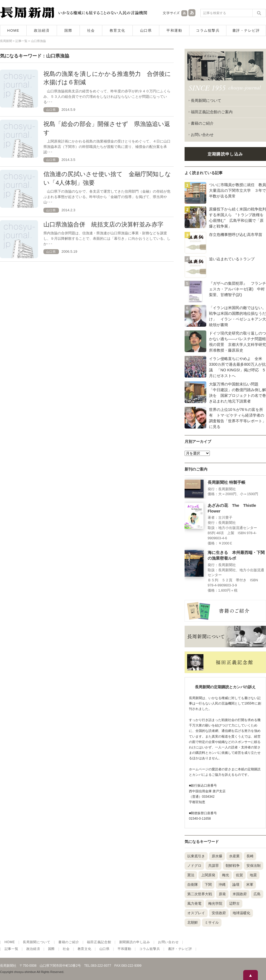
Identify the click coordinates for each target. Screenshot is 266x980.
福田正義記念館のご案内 (212, 112)
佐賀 (239, 875)
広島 (257, 894)
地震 (253, 875)
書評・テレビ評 (246, 30)
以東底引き (196, 856)
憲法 (191, 875)
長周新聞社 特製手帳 (227, 482)
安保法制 (254, 866)
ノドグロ (194, 866)
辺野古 (234, 903)
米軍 (250, 885)
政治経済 (42, 30)
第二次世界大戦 (200, 894)
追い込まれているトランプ (232, 259)
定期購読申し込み (225, 154)
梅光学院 (215, 903)
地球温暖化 (241, 913)
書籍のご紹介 (202, 123)
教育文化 (118, 30)
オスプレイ (196, 913)
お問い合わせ (202, 135)
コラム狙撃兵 (208, 30)
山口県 (146, 30)
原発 (222, 894)
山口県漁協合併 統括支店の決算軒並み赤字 (103, 224)
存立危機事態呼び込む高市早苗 (236, 235)
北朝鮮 (193, 922)
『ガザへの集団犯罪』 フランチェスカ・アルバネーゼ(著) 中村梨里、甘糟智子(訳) (237, 289)
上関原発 (208, 875)
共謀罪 (213, 866)
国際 (68, 30)
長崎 (250, 856)
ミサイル (212, 922)
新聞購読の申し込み (135, 942)
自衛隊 (193, 885)
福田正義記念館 (99, 942)
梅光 (226, 875)
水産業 (234, 856)
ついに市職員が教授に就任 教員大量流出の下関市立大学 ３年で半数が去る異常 (237, 190)
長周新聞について (206, 100)
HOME (13, 30)
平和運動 (174, 30)
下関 (208, 885)
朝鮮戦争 (233, 866)
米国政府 (240, 894)
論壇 (236, 885)
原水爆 (217, 856)
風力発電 (194, 903)
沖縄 (222, 885)
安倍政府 (219, 913)
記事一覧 (12, 949)
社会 (91, 30)
